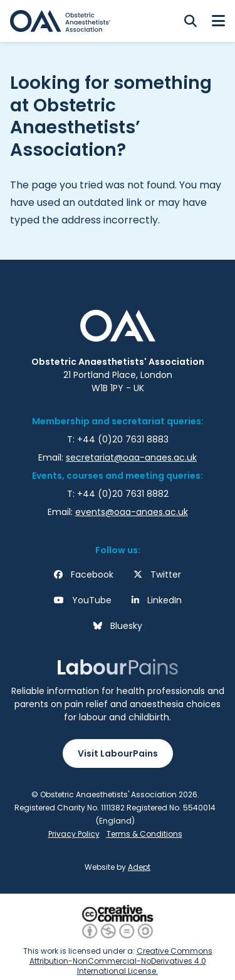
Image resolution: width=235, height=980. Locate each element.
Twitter (166, 574)
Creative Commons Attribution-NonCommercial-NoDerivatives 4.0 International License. (121, 961)
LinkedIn (164, 600)
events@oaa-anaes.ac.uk (132, 512)
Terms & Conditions (144, 834)
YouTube (92, 600)
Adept (139, 867)
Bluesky (126, 626)
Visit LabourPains (118, 753)
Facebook (92, 574)
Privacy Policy (74, 834)
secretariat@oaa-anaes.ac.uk (131, 457)
